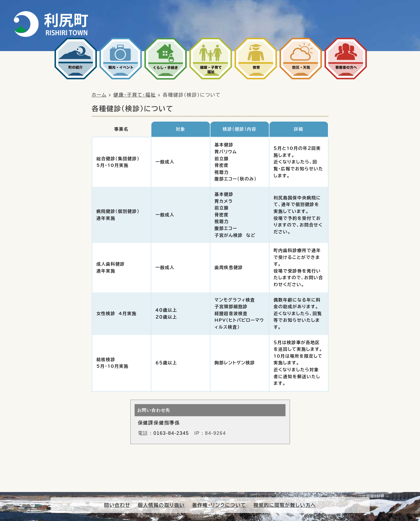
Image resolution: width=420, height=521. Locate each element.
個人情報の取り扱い (161, 505)
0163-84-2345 (171, 433)
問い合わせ (117, 505)
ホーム (99, 95)
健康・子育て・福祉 (135, 95)
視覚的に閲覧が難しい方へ (285, 505)
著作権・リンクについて (219, 505)
